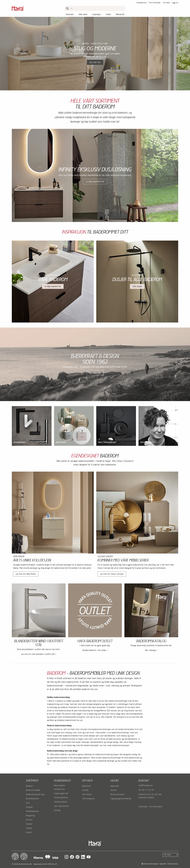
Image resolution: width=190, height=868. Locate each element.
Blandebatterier (32, 798)
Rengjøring (30, 815)
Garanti (113, 790)
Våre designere (88, 798)
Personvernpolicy (117, 794)
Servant (29, 820)
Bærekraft (120, 14)
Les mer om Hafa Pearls (26, 574)
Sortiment (70, 14)
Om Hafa (166, 3)
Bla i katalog (150, 650)
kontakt (144, 781)
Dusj (28, 803)
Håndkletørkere (32, 811)
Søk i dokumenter (61, 806)
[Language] (170, 855)
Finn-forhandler (155, 3)
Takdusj (29, 828)
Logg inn (175, 3)
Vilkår (114, 781)
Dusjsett (29, 807)
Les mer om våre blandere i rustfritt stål (38, 654)
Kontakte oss (59, 789)
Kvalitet (85, 790)
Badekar (29, 786)
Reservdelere (60, 785)
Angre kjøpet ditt (61, 793)
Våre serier (83, 14)
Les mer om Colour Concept (112, 574)
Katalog (57, 810)
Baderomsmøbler (33, 790)
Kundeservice (142, 3)
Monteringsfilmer (61, 797)
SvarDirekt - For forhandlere (150, 807)
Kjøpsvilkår (115, 786)
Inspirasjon (97, 14)
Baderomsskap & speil (35, 794)
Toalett (29, 832)
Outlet (108, 14)
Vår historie (87, 794)
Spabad (29, 824)
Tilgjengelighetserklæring (121, 798)
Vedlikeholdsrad (61, 802)
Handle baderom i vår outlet (94, 650)
